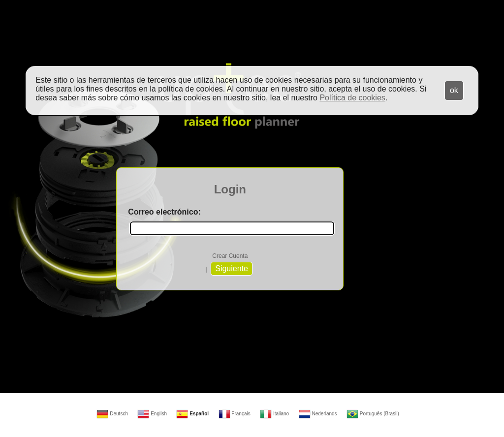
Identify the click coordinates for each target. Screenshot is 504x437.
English (152, 414)
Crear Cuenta (230, 256)
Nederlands (318, 414)
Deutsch (112, 414)
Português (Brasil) (373, 414)
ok (454, 90)
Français (235, 414)
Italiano (274, 414)
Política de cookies (352, 98)
